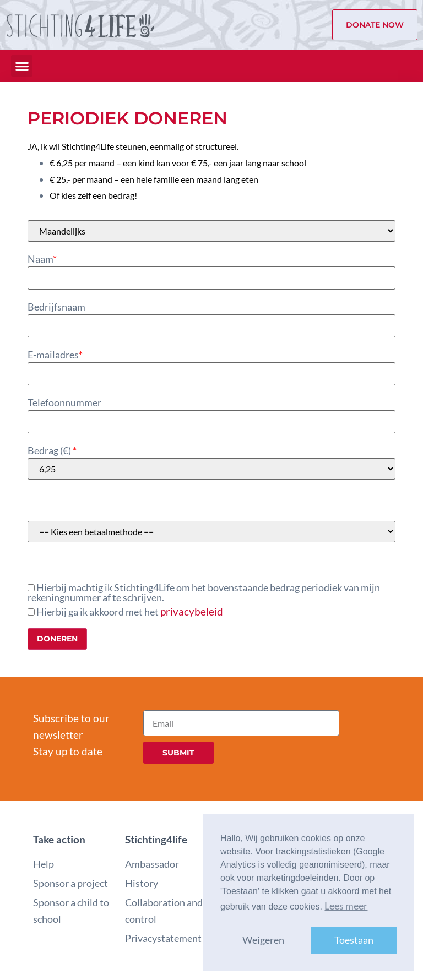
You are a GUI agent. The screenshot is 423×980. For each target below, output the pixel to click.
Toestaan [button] (354, 940)
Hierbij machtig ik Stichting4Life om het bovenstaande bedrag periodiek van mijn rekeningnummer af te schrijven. (204, 593)
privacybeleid (192, 611)
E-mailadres (55, 355)
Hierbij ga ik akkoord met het (125, 611)
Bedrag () (52, 451)
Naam (42, 259)
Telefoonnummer (64, 403)
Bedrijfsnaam (56, 307)
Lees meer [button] (346, 906)
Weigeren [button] (263, 940)
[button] (22, 66)
